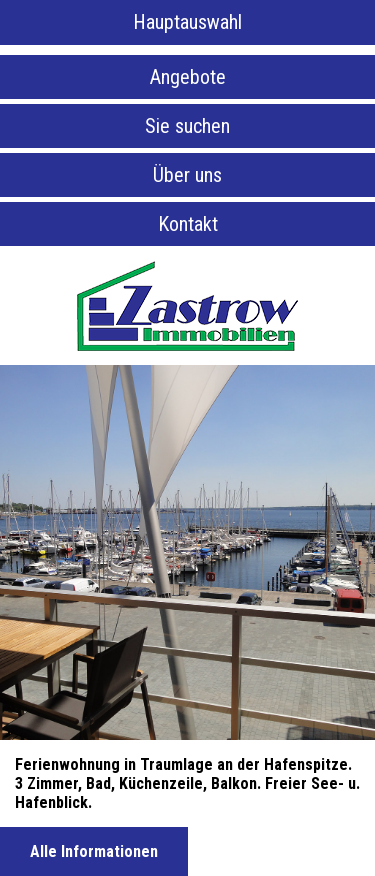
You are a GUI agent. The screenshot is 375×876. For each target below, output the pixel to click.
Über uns (187, 175)
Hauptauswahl (187, 22)
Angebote (188, 77)
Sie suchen (187, 126)
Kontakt (188, 224)
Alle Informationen (94, 851)
